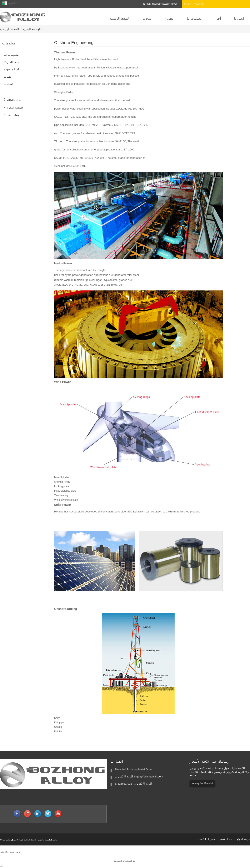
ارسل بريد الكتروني (10, 852)
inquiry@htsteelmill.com (165, 4)
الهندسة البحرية (32, 29)
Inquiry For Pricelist (202, 783)
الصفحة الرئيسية (9, 29)
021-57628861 (123, 784)
